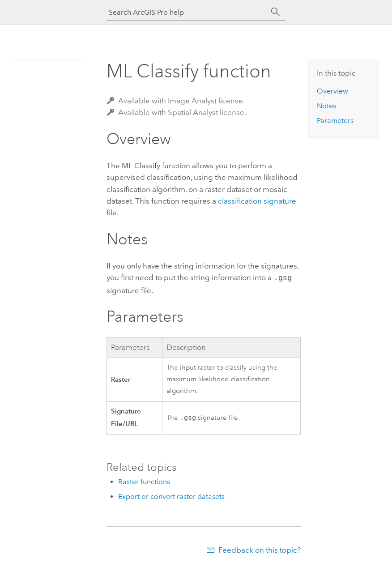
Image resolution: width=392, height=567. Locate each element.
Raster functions (144, 481)
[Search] (276, 12)
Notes (326, 106)
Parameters (335, 121)
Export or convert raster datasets (171, 496)
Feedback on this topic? (260, 549)
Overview (332, 91)
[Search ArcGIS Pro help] (187, 12)
